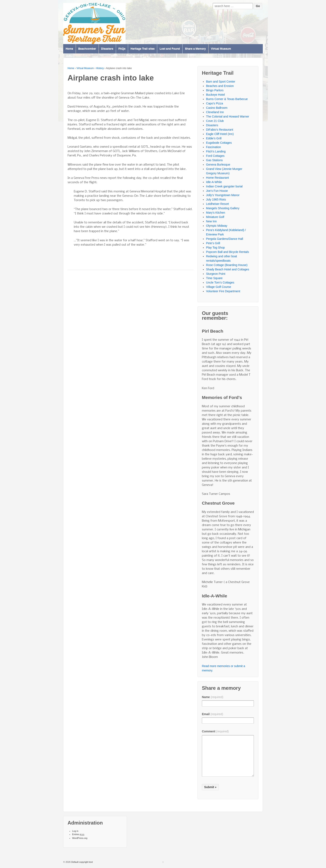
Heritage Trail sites (143, 49)
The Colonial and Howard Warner (228, 116)
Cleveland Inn (215, 112)
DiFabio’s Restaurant (220, 130)
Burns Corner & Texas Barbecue (227, 99)
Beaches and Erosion (220, 86)
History (100, 68)
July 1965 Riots (216, 199)
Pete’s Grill (213, 243)
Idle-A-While (214, 182)
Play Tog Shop (215, 248)
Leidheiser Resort (217, 204)
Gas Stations (214, 160)
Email (212, 714)
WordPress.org (80, 838)
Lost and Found (170, 49)
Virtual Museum (221, 49)
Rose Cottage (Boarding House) (227, 265)
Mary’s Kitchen (216, 213)
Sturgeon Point (216, 274)
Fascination (214, 147)
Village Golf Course (219, 287)
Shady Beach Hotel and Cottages (228, 269)
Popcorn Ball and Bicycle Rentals (227, 252)
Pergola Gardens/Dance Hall (225, 239)
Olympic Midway (217, 226)
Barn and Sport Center (221, 82)
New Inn (211, 221)
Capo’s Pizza (214, 103)
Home (69, 49)
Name (213, 697)
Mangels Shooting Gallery (223, 208)
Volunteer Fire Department (223, 291)
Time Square (214, 278)
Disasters (107, 49)
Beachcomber (87, 49)
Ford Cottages (215, 156)
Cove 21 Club (215, 121)
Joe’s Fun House (217, 191)
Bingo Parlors (215, 90)
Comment (215, 731)
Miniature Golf (215, 217)
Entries (78, 834)
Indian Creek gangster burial (224, 186)
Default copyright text (82, 862)
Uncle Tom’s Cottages (220, 282)
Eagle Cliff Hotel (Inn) (220, 134)
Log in (75, 831)
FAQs (122, 49)
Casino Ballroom (217, 108)
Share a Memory (195, 49)
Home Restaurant (217, 178)
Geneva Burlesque (218, 165)
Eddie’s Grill (214, 138)
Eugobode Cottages (219, 143)
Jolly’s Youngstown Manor (223, 195)
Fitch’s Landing (216, 151)
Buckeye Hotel (215, 95)
